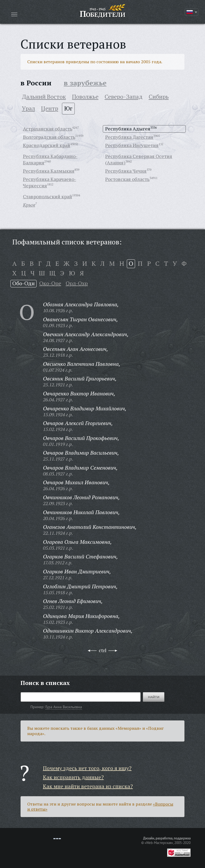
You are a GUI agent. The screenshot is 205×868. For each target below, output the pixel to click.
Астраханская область (48, 129)
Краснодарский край (47, 145)
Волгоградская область (49, 137)
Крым (29, 205)
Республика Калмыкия (49, 171)
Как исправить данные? (73, 777)
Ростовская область (127, 179)
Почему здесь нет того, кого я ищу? (87, 768)
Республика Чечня (126, 171)
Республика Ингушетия (132, 145)
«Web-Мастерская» (159, 843)
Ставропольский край (48, 196)
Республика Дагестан (129, 137)
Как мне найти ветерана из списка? (88, 786)
